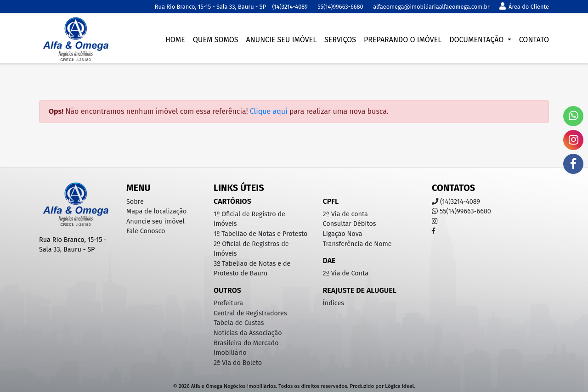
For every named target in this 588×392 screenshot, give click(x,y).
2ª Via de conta (345, 214)
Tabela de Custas (239, 323)
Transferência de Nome (357, 244)
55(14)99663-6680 (340, 7)
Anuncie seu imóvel (281, 40)
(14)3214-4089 (290, 7)
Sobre (135, 202)
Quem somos (216, 40)
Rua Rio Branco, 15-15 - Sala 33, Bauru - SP (210, 7)
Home (175, 40)
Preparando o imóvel (403, 40)
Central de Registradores (250, 313)
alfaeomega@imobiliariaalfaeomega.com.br (431, 7)
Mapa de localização (156, 211)
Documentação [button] (477, 40)
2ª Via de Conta (346, 273)
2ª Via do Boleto (238, 363)
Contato (534, 40)
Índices (334, 303)
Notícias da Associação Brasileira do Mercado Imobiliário (248, 343)
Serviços (340, 40)
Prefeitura (228, 303)
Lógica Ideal (399, 386)
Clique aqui (269, 111)
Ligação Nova (343, 234)
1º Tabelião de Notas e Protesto (261, 234)
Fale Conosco (146, 231)
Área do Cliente (524, 7)
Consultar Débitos (350, 224)
